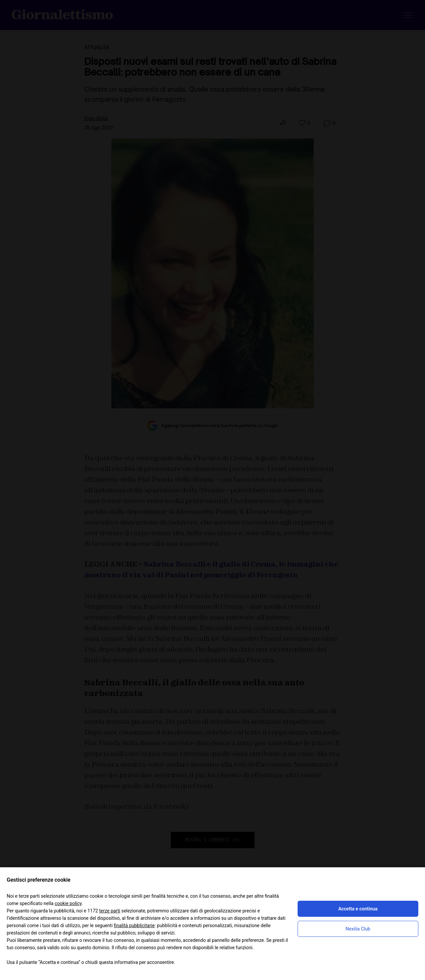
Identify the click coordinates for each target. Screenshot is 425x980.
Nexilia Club (358, 929)
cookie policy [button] (68, 903)
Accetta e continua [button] (358, 909)
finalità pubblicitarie (134, 925)
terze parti (110, 911)
